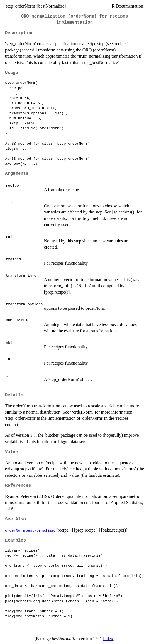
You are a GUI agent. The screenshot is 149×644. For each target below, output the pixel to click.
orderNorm (15, 530)
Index (108, 639)
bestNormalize (40, 530)
